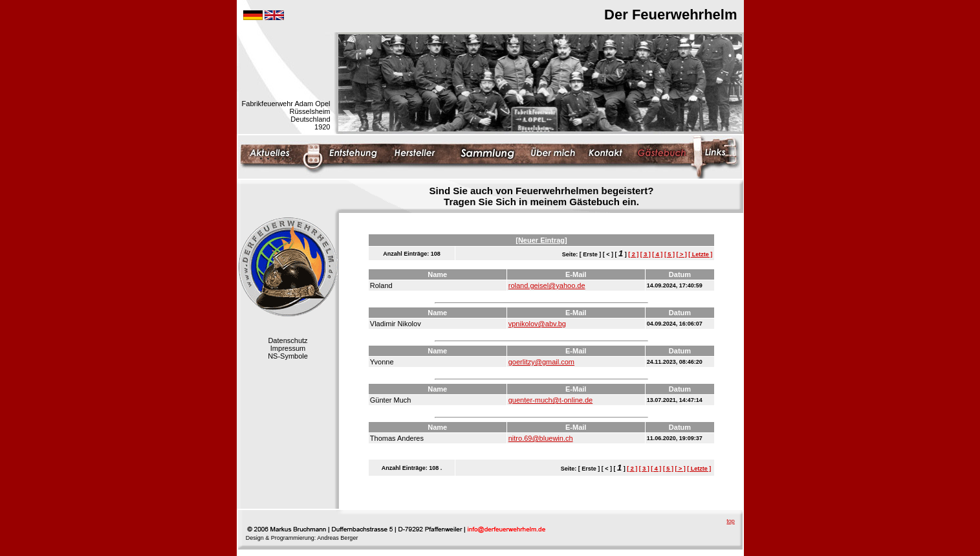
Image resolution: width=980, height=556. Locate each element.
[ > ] (681, 254)
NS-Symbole (288, 356)
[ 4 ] (657, 254)
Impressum (288, 348)
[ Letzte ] (700, 254)
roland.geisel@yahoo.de (547, 285)
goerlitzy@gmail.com (541, 362)
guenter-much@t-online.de (550, 400)
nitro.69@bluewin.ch (541, 438)
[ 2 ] (633, 254)
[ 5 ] (670, 254)
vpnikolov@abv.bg (537, 324)
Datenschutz (288, 340)
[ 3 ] (646, 254)
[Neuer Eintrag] (541, 240)
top (731, 521)
